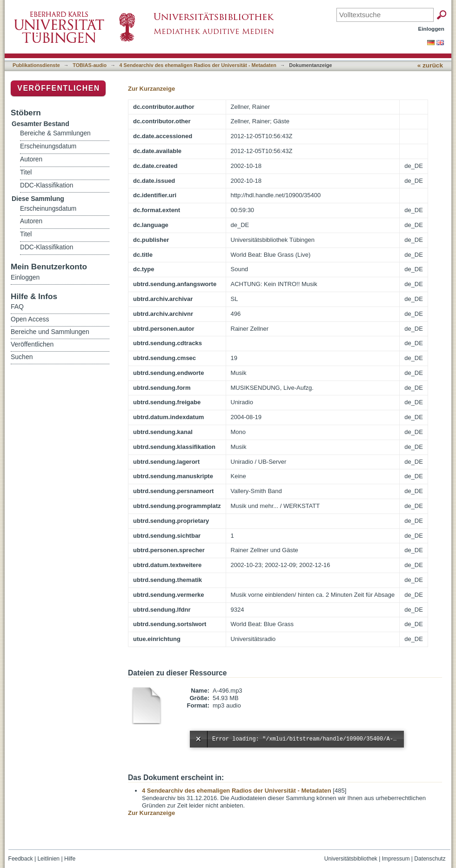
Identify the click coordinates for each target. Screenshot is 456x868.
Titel (26, 172)
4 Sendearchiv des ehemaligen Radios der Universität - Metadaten (198, 65)
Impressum (396, 859)
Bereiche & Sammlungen (55, 133)
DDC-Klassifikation (47, 185)
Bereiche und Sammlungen (50, 332)
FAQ (17, 307)
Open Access (30, 319)
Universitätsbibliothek (351, 859)
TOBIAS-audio (90, 65)
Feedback (21, 859)
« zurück (430, 65)
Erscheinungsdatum (48, 146)
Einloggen (432, 29)
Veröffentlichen (58, 88)
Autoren (31, 159)
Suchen (22, 357)
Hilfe (70, 859)
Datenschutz (430, 859)
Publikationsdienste (36, 65)
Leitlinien (48, 859)
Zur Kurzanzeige (151, 89)
